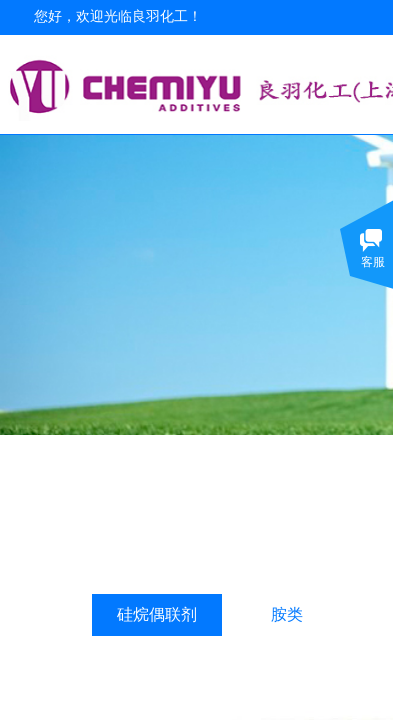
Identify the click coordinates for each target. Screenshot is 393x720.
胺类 (287, 614)
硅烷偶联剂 (157, 614)
